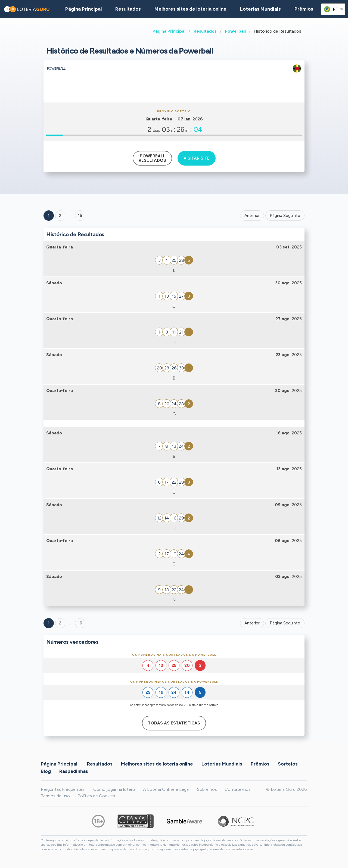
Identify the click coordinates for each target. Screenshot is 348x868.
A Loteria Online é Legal (166, 789)
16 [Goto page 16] (80, 623)
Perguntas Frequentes (63, 789)
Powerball (235, 31)
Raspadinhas (74, 771)
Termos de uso (55, 796)
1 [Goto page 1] (49, 216)
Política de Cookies (96, 796)
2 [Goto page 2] (60, 216)
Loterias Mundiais (260, 9)
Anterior (252, 216)
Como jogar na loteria (114, 789)
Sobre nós (207, 789)
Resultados (205, 31)
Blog (46, 771)
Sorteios (288, 764)
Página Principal (169, 31)
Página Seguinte (285, 216)
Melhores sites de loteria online (190, 9)
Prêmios (304, 9)
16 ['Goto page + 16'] (80, 216)
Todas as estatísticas (174, 723)
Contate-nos (238, 789)
